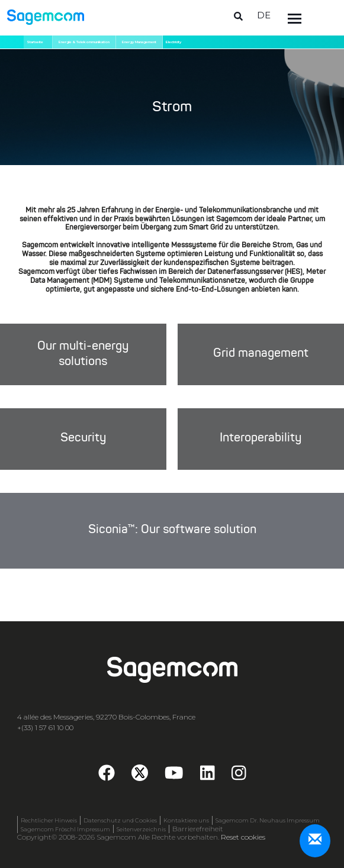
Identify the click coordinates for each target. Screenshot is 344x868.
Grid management (261, 354)
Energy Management (139, 42)
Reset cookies (243, 837)
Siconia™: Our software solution (172, 530)
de (264, 15)
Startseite (35, 42)
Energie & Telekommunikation (84, 42)
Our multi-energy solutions (83, 354)
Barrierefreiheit (198, 829)
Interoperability (261, 438)
